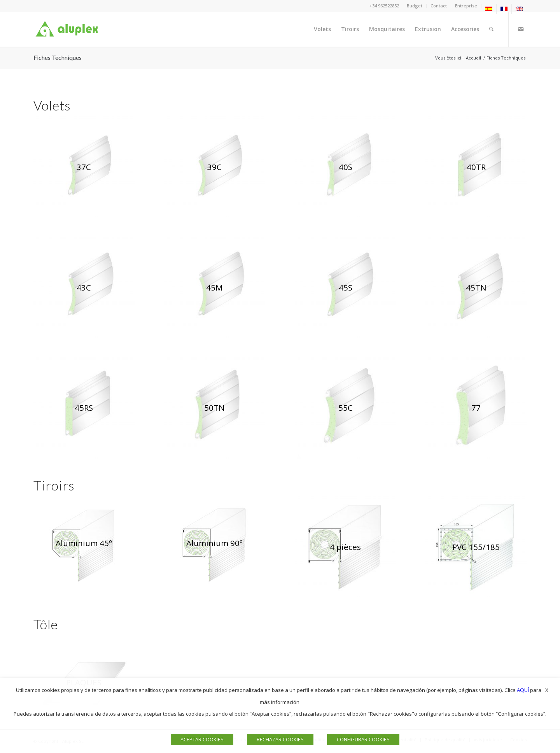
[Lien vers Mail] (521, 29)
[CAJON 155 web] (476, 547)
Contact (439, 6)
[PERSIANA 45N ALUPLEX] (215, 287)
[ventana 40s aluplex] (345, 167)
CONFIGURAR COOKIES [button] (363, 739)
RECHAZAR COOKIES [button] (280, 739)
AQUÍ (523, 690)
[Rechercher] (491, 29)
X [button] (547, 690)
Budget (415, 6)
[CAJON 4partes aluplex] (345, 547)
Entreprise (466, 6)
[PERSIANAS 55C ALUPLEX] (345, 408)
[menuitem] (415, 6)
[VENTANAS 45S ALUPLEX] (345, 287)
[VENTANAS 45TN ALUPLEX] (476, 287)
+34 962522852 (384, 6)
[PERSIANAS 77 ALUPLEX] (476, 408)
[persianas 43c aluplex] (84, 287)
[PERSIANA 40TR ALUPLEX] (476, 167)
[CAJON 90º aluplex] (214, 543)
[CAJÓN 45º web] (84, 543)
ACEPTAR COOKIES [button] (202, 739)
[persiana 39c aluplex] (215, 167)
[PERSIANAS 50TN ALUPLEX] (215, 408)
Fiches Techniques (58, 57)
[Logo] (68, 29)
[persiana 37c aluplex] (84, 167)
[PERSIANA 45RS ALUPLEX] (84, 408)
